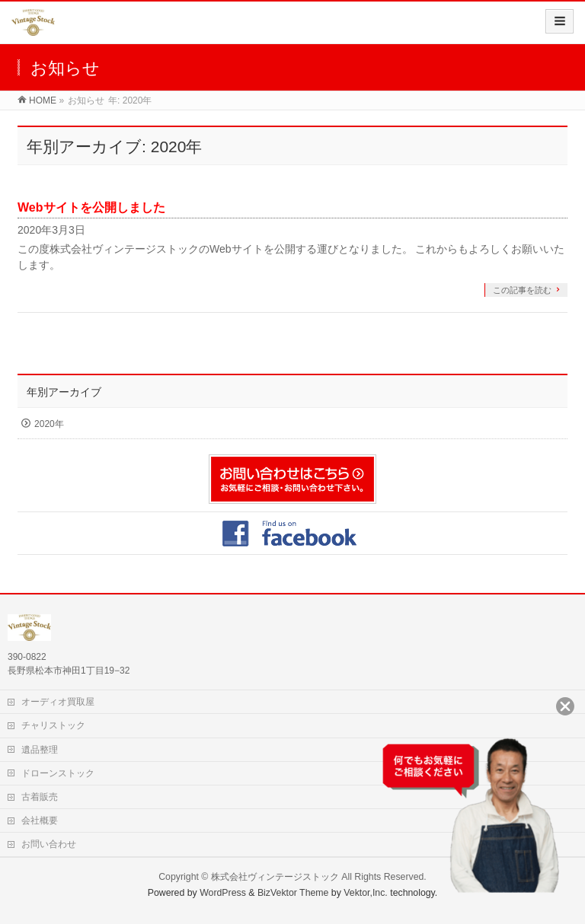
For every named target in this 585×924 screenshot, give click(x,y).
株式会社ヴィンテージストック (275, 877)
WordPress (223, 893)
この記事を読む (522, 290)
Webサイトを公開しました (91, 207)
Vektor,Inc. (366, 893)
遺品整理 (40, 750)
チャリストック (53, 725)
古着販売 (40, 797)
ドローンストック (58, 773)
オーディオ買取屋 (58, 702)
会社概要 (40, 820)
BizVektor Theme (293, 893)
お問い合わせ (49, 844)
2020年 (49, 424)
